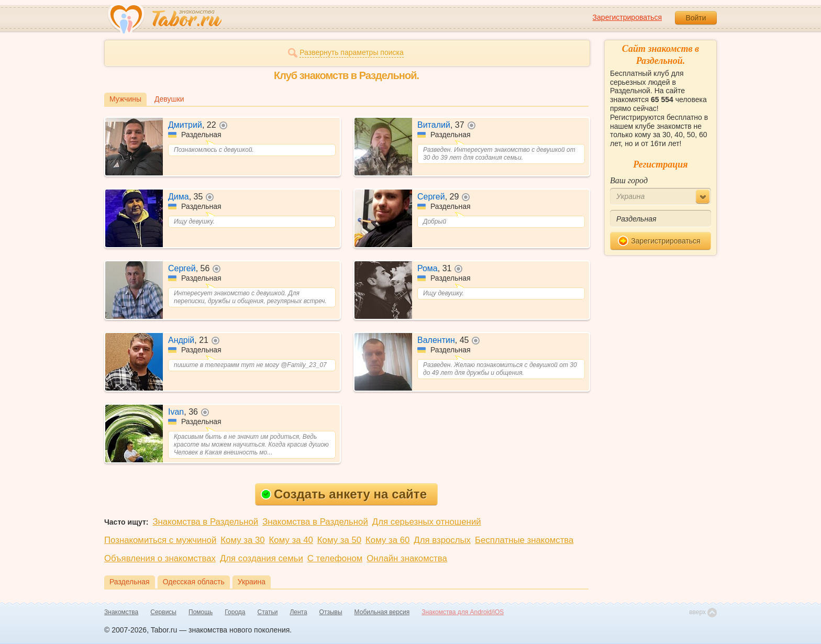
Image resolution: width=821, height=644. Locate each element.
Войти (696, 18)
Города (235, 612)
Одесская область (194, 582)
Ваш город (629, 180)
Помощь (201, 612)
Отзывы (331, 612)
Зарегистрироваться (627, 17)
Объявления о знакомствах (160, 558)
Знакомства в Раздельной (205, 522)
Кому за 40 (291, 540)
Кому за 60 (387, 540)
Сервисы (163, 612)
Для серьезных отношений (427, 522)
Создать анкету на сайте (344, 494)
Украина (252, 582)
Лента (298, 612)
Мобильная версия (382, 612)
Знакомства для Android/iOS (463, 612)
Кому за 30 (242, 540)
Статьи (268, 612)
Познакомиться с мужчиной (160, 540)
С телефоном (335, 558)
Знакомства (121, 612)
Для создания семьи (262, 558)
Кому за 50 (339, 540)
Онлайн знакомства (407, 558)
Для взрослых (442, 540)
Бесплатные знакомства (524, 540)
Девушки (169, 99)
